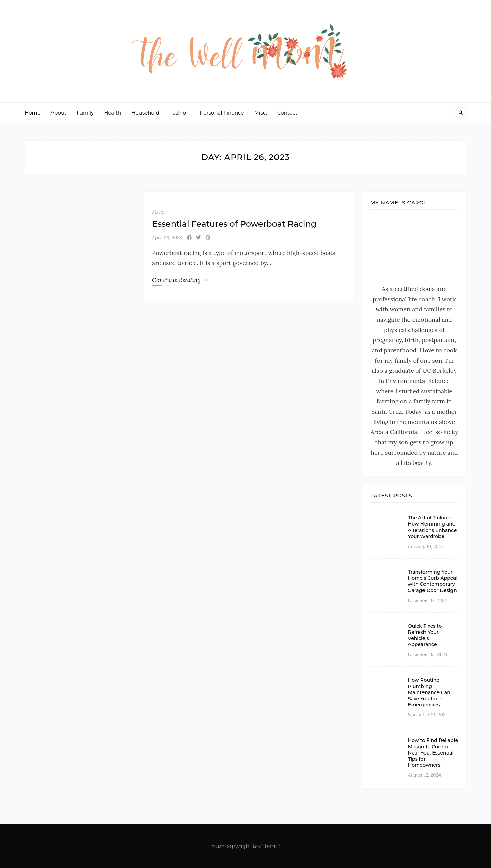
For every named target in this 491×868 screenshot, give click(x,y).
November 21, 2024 (428, 715)
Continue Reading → (180, 280)
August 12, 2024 (424, 775)
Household (145, 113)
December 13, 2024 (428, 654)
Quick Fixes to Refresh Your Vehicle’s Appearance (425, 635)
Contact (287, 113)
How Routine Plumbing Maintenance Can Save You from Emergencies (429, 692)
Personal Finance (222, 113)
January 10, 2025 (426, 546)
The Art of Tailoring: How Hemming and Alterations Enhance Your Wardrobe (432, 527)
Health (113, 113)
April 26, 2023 (167, 238)
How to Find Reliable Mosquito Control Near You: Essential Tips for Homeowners (433, 753)
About (59, 113)
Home (33, 113)
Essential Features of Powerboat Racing (234, 224)
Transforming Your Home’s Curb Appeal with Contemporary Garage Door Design (433, 581)
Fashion (180, 113)
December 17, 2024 (427, 600)
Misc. (261, 113)
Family (85, 113)
